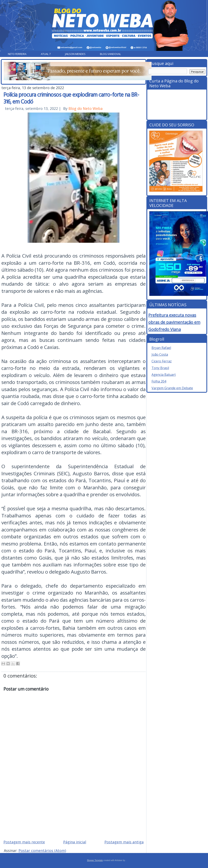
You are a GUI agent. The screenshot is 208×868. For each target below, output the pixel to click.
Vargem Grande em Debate (172, 388)
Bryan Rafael (161, 348)
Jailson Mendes (75, 54)
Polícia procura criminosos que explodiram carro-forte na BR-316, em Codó (71, 98)
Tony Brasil (160, 368)
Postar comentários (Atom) (42, 851)
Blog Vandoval (110, 54)
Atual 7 (46, 54)
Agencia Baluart (164, 375)
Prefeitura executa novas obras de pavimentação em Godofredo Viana (174, 322)
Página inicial (75, 842)
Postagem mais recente (24, 842)
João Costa (160, 354)
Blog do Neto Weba (86, 108)
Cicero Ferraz (162, 361)
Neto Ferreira (17, 54)
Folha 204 (159, 381)
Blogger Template (95, 860)
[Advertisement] (74, 807)
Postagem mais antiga (124, 842)
